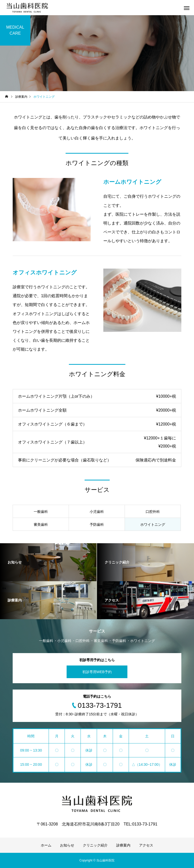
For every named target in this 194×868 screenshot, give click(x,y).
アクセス (146, 845)
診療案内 (123, 845)
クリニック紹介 (95, 845)
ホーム (46, 845)
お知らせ (67, 845)
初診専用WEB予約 (97, 672)
